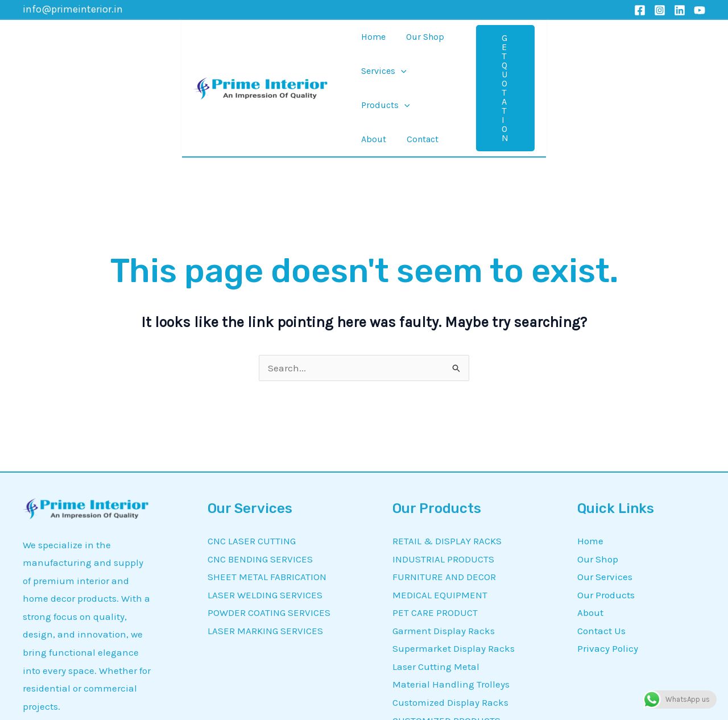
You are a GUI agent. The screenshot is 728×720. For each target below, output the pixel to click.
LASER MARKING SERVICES (265, 536)
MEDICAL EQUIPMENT (440, 500)
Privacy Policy (608, 553)
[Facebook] (640, 10)
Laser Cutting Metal (436, 572)
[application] (398, 41)
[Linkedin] (680, 10)
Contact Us (601, 536)
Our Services (605, 482)
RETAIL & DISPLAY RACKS (447, 446)
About (590, 518)
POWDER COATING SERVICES (269, 518)
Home (590, 446)
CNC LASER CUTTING (252, 446)
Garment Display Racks (444, 536)
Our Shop (598, 464)
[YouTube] (700, 10)
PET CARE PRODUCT (435, 518)
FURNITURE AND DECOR (444, 482)
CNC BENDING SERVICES (260, 464)
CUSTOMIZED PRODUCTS (446, 626)
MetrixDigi (570, 706)
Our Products (606, 500)
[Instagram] (660, 10)
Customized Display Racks (450, 607)
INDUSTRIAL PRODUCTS (443, 464)
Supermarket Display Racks (454, 553)
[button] (644, 41)
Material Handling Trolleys (451, 589)
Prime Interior (226, 706)
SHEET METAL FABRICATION (267, 482)
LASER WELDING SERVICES (265, 500)
